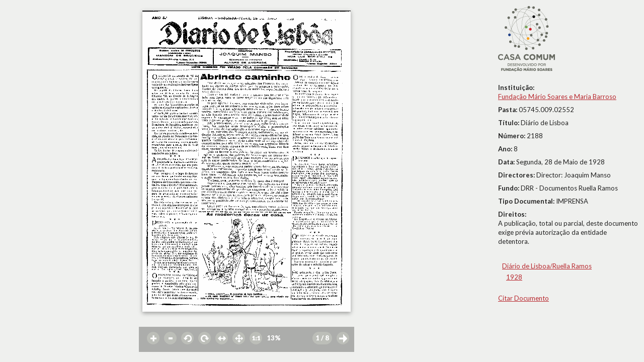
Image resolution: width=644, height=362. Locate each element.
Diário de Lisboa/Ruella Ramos (547, 266)
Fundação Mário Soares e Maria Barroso (557, 97)
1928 (514, 277)
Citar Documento (524, 298)
